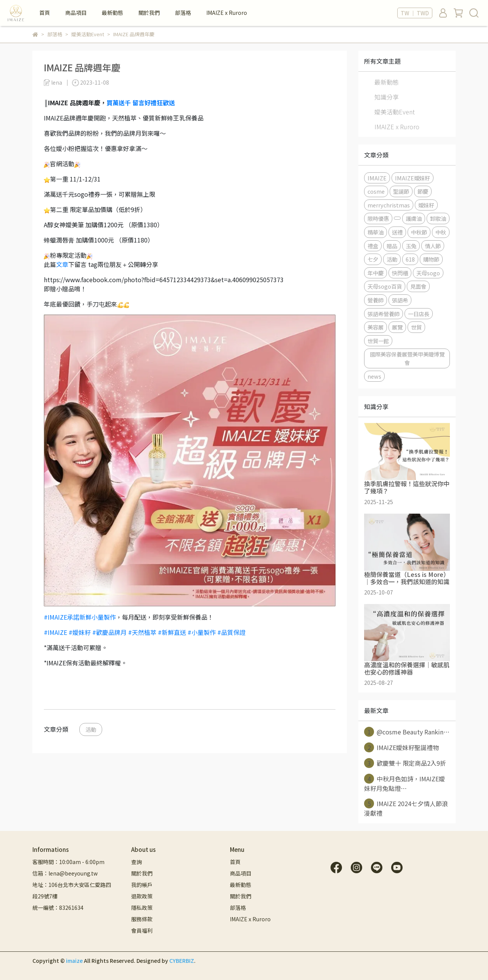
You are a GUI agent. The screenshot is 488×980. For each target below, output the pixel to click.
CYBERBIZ (182, 961)
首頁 (45, 13)
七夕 (373, 259)
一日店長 (419, 314)
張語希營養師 (384, 314)
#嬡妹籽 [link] (80, 632)
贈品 (392, 246)
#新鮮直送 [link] (172, 632)
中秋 (441, 232)
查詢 (136, 862)
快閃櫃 (400, 273)
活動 (91, 729)
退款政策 (142, 896)
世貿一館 (378, 341)
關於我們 (149, 13)
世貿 (416, 327)
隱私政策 (142, 908)
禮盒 (373, 246)
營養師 (376, 300)
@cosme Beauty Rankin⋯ (407, 732)
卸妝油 (438, 218)
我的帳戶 (142, 885)
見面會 (418, 286)
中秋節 (419, 232)
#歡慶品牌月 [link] (109, 632)
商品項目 (76, 13)
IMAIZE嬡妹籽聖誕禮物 (401, 747)
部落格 (183, 13)
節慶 (423, 191)
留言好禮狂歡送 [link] (154, 103)
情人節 (433, 246)
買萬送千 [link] (119, 103)
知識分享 (387, 97)
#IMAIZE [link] (55, 632)
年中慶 (376, 273)
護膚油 (414, 218)
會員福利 (142, 930)
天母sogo (428, 273)
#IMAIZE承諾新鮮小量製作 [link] (80, 617)
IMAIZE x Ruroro (227, 13)
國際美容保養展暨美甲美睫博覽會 (407, 358)
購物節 (431, 259)
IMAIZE (377, 178)
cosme (376, 191)
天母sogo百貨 (385, 286)
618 (410, 259)
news (374, 376)
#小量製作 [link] (202, 632)
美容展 (376, 327)
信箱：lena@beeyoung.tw (65, 873)
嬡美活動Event (395, 112)
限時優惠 (378, 218)
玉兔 (411, 246)
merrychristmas (389, 205)
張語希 (400, 300)
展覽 (397, 327)
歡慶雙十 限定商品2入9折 (405, 763)
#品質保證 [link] (231, 632)
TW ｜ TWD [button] (415, 13)
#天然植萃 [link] (142, 632)
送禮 (397, 232)
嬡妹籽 (426, 205)
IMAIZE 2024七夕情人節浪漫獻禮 (406, 808)
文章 (62, 264)
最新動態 (112, 13)
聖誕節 (401, 191)
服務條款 (142, 919)
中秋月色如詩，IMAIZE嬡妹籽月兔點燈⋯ (405, 783)
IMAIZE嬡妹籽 (413, 178)
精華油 (376, 232)
